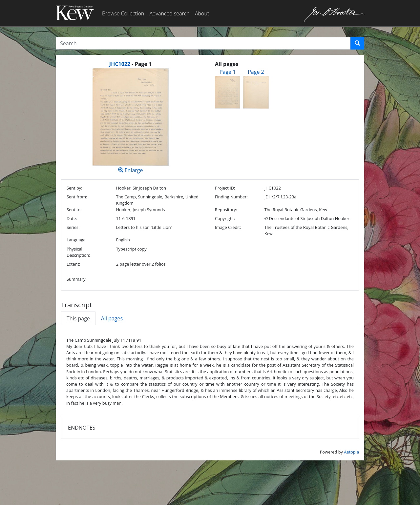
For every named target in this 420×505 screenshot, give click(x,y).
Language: (77, 240)
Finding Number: (231, 197)
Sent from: (77, 197)
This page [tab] (78, 318)
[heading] (130, 64)
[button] (357, 43)
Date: (72, 218)
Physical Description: (78, 252)
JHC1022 (120, 64)
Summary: (77, 279)
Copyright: (225, 218)
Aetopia (351, 452)
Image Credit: (228, 227)
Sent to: (74, 210)
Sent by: (74, 188)
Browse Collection (123, 13)
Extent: (73, 264)
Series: (73, 227)
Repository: (226, 210)
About (202, 13)
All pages (112, 318)
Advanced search (169, 13)
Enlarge (130, 121)
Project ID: (225, 188)
